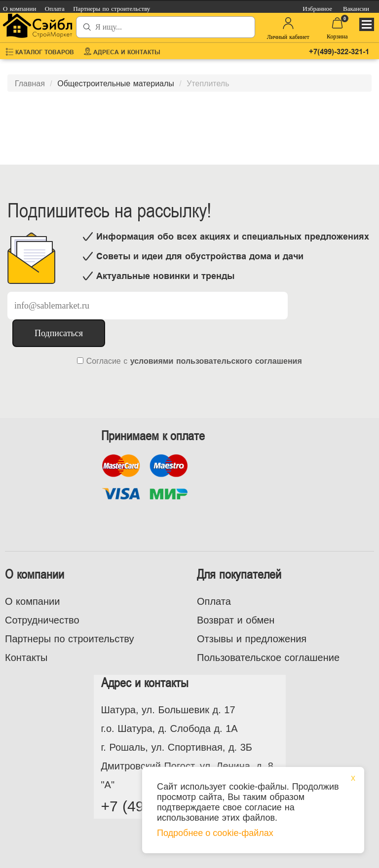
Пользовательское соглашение (268, 658)
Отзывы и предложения (252, 639)
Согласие (104, 361)
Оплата (214, 601)
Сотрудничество (42, 620)
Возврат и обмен (236, 620)
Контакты (26, 658)
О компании (32, 601)
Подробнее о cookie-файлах (215, 833)
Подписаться (59, 333)
